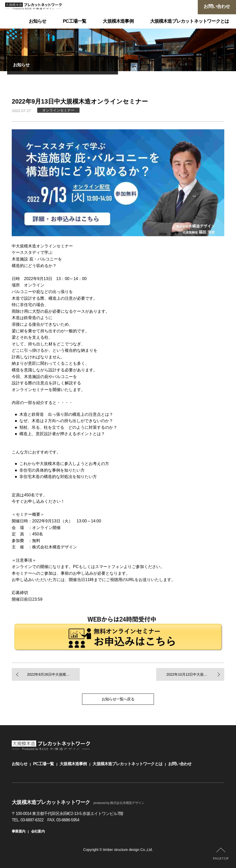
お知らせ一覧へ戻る (118, 699)
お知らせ (19, 764)
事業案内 (18, 831)
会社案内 (38, 831)
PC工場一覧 (43, 764)
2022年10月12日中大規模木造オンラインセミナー (195, 674)
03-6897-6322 (32, 820)
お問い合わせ (180, 764)
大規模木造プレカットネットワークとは (127, 764)
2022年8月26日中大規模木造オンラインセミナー (53, 674)
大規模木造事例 (73, 764)
